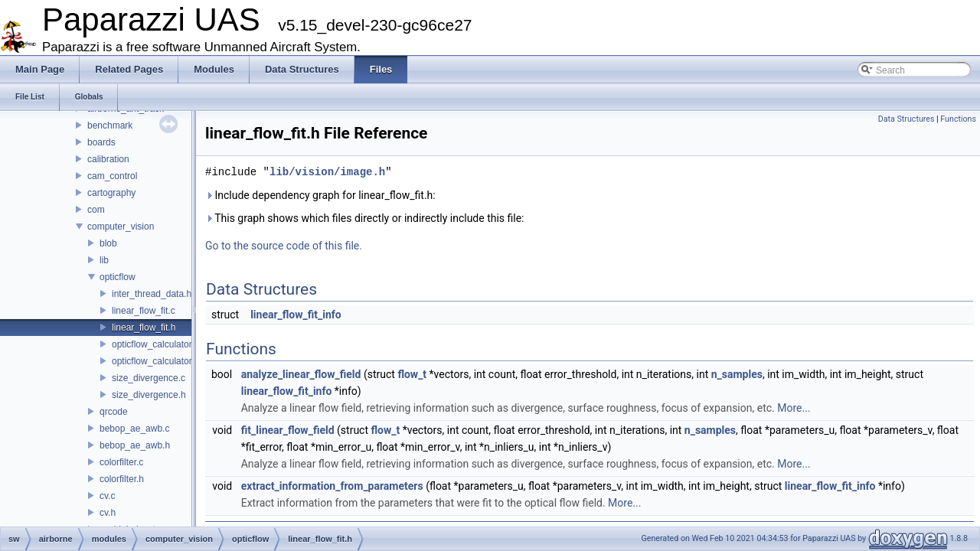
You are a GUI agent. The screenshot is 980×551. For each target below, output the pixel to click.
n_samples (737, 374)
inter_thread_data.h (152, 294)
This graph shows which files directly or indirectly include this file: (365, 218)
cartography (111, 193)
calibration (108, 159)
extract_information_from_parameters (332, 486)
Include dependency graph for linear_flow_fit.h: (320, 195)
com (96, 210)
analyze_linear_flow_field (301, 374)
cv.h (108, 513)
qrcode (114, 412)
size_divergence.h (149, 395)
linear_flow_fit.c (144, 311)
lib (104, 260)
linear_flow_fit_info (296, 315)
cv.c (107, 496)
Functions (958, 119)
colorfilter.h (122, 479)
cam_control (112, 176)
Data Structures (906, 119)
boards (101, 142)
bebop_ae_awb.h (135, 445)
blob (108, 243)
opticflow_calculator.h (155, 361)
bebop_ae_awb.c (134, 429)
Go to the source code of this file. (284, 246)
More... (794, 408)
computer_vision (121, 227)
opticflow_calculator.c (155, 344)
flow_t (412, 374)
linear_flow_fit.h (144, 328)
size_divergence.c (149, 378)
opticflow (118, 277)
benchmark (110, 126)
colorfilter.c (121, 462)
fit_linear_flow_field (288, 430)
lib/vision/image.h (327, 172)
